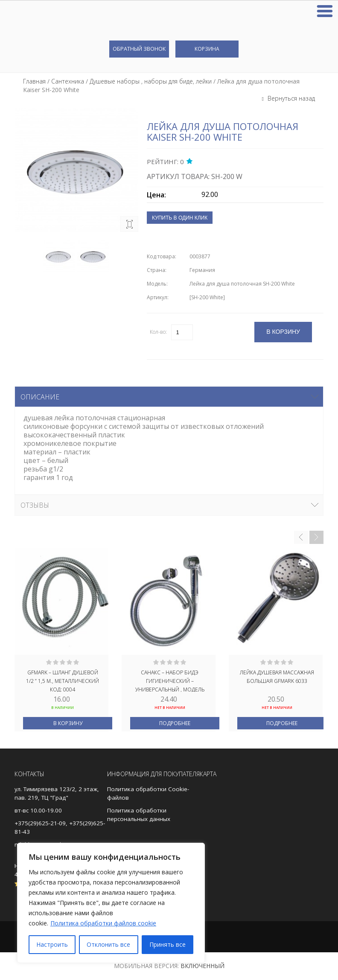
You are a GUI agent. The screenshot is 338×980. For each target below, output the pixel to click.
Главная (34, 81)
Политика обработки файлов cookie (103, 923)
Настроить (52, 944)
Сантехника (68, 81)
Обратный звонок (139, 49)
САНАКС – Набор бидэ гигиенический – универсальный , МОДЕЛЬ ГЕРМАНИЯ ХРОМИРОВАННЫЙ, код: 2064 (170, 680)
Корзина (207, 49)
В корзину (68, 723)
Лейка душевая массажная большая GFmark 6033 (277, 677)
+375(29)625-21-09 (40, 823)
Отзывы (35, 505)
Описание (40, 397)
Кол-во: (158, 332)
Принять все (168, 944)
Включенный (203, 966)
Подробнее (175, 723)
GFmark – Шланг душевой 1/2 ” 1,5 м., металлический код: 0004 (63, 680)
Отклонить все (108, 944)
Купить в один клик (180, 218)
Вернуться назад (290, 98)
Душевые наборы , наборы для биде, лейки (151, 81)
